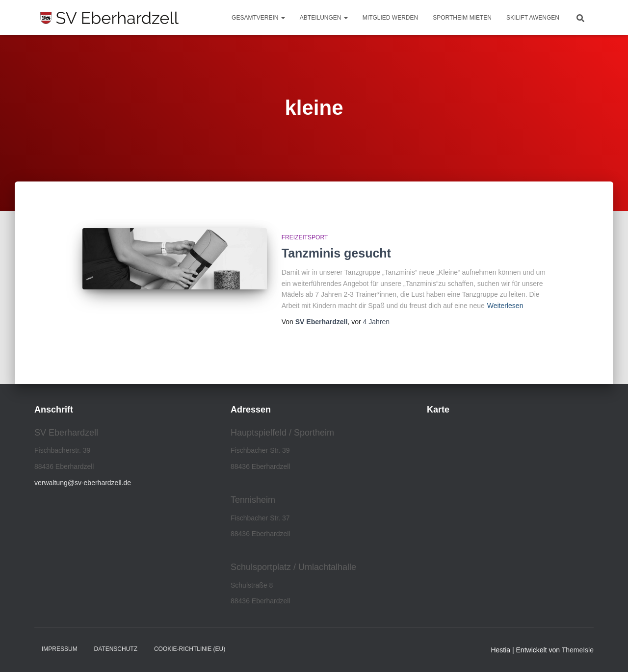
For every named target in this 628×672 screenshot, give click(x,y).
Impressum (60, 649)
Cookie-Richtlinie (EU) (190, 649)
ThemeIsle (578, 650)
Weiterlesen (505, 306)
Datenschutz (116, 649)
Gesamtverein (258, 18)
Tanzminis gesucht (336, 253)
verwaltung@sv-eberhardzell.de (83, 483)
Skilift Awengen (533, 18)
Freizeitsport (305, 237)
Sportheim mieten (462, 18)
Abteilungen (324, 18)
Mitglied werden (390, 18)
